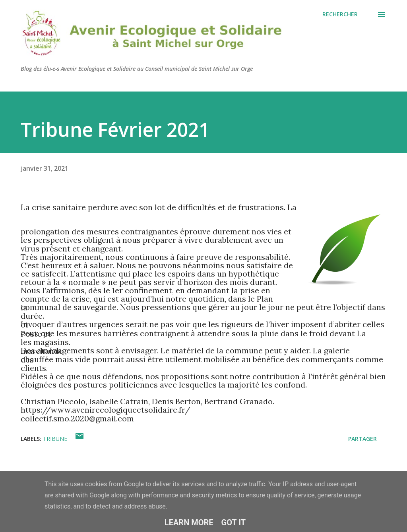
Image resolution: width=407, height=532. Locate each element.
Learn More (189, 522)
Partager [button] (362, 439)
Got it (234, 522)
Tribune (55, 439)
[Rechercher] (340, 14)
